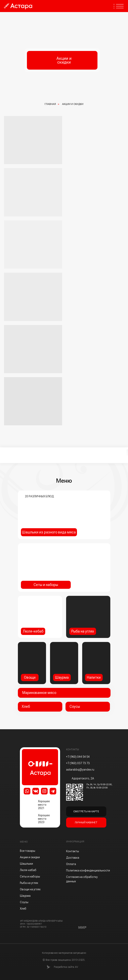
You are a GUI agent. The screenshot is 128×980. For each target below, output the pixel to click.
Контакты (73, 851)
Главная (50, 104)
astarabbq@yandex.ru (80, 770)
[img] (96, 663)
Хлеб (23, 909)
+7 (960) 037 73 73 (78, 763)
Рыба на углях (29, 883)
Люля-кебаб (28, 870)
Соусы (24, 902)
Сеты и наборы (30, 876)
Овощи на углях (30, 889)
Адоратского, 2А (83, 778)
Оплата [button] (71, 864)
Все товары (28, 851)
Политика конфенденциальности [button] (88, 870)
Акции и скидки (30, 857)
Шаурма (25, 896)
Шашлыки (26, 864)
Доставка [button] (73, 858)
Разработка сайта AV (66, 967)
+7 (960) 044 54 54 (78, 757)
